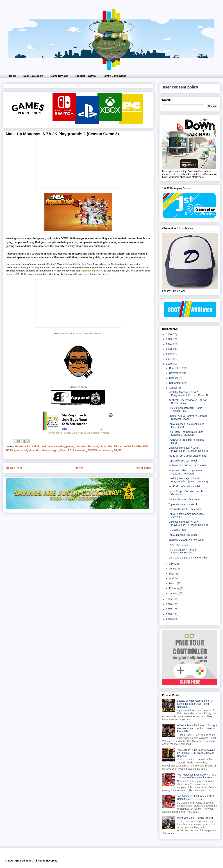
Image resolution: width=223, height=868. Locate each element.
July (172, 564)
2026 (169, 334)
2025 (169, 339)
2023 (169, 349)
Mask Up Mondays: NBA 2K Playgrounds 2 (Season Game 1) (188, 523)
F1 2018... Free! (178, 530)
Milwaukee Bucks (124, 446)
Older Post (143, 468)
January (174, 593)
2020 (169, 364)
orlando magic (49, 450)
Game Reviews (59, 76)
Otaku (63, 450)
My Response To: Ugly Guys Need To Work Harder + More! (78, 433)
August (173, 388)
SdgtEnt (119, 450)
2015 (169, 619)
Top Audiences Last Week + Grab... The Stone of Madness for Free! (197, 776)
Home (13, 76)
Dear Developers (33, 76)
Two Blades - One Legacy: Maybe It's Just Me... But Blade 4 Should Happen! (196, 753)
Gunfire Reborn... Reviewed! (184, 499)
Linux (103, 446)
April (172, 578)
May (172, 574)
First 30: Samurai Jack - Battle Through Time (185, 409)
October (174, 378)
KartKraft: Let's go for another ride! (188, 456)
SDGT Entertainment (100, 450)
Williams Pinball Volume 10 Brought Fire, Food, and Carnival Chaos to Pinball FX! (197, 728)
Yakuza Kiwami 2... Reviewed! (185, 509)
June (172, 569)
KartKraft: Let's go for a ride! (184, 486)
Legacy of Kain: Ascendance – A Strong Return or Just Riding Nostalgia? (195, 704)
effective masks (91, 271)
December (175, 368)
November (175, 373)
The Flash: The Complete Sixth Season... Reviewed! (186, 433)
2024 (169, 344)
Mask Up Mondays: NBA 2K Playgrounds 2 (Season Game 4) (188, 394)
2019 (169, 599)
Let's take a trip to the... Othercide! (188, 558)
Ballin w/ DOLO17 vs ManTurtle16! (188, 465)
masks (20, 238)
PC (70, 450)
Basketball (22, 446)
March (173, 583)
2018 (169, 604)
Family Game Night (114, 76)
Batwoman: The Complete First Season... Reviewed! (186, 472)
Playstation (80, 450)
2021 (169, 359)
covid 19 (34, 446)
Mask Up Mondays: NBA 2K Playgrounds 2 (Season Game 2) (188, 480)
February (174, 588)
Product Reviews (86, 76)
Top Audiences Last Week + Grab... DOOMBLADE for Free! (197, 798)
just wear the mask (87, 446)
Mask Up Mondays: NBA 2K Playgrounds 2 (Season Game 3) (188, 449)
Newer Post (14, 468)
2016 (169, 614)
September (176, 383)
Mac (110, 446)
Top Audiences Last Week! (183, 461)
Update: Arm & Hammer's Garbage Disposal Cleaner (188, 417)
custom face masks (52, 446)
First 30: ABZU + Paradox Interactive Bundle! (183, 551)
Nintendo (34, 450)
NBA (139, 446)
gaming (70, 446)
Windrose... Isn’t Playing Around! (195, 818)
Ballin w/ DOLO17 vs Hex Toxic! (186, 540)
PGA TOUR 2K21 (178, 545)
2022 (169, 354)
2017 (169, 609)
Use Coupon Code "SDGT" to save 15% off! (78, 333)
